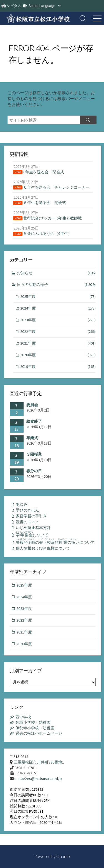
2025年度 (58, 297)
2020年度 (58, 355)
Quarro (63, 856)
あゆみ (22, 504)
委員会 (32, 405)
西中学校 (23, 717)
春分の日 (34, 471)
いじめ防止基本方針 (33, 528)
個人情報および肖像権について (43, 548)
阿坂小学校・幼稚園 (33, 722)
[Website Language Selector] (45, 6)
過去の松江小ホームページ (39, 733)
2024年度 (58, 308)
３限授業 (34, 454)
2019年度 (58, 367)
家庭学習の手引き (31, 516)
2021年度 (58, 343)
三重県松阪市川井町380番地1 (39, 762)
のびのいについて (55, 542)
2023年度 (58, 320)
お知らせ (56, 273)
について (32, 534)
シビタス (14, 6)
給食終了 (34, 421)
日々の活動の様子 (56, 285)
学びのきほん (27, 510)
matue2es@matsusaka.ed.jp (38, 779)
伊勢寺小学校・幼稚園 (35, 728)
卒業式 (32, 438)
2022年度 (58, 332)
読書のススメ (27, 522)
